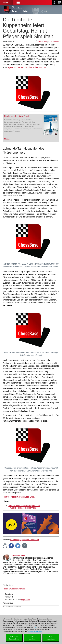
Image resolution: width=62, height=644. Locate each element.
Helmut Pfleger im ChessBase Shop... (19, 497)
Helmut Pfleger (16, 540)
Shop (6, 2)
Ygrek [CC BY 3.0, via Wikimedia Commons (27, 67)
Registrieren (26, 600)
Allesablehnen (32, 638)
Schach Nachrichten (21, 9)
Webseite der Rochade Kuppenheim (24, 506)
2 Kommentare (54, 42)
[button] (18, 2)
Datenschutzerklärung (35, 632)
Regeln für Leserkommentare (14, 589)
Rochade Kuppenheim (31, 540)
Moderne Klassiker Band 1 (18, 116)
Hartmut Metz (19, 556)
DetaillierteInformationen (14, 638)
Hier (36, 627)
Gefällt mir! (43, 42)
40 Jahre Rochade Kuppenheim (22, 508)
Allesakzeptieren (51, 638)
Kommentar (8, 603)
